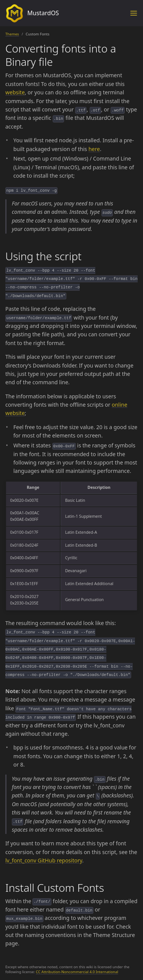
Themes (12, 34)
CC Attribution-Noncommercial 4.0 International (77, 972)
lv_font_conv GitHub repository (44, 860)
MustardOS (32, 13)
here (94, 149)
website (15, 92)
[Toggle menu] (134, 13)
